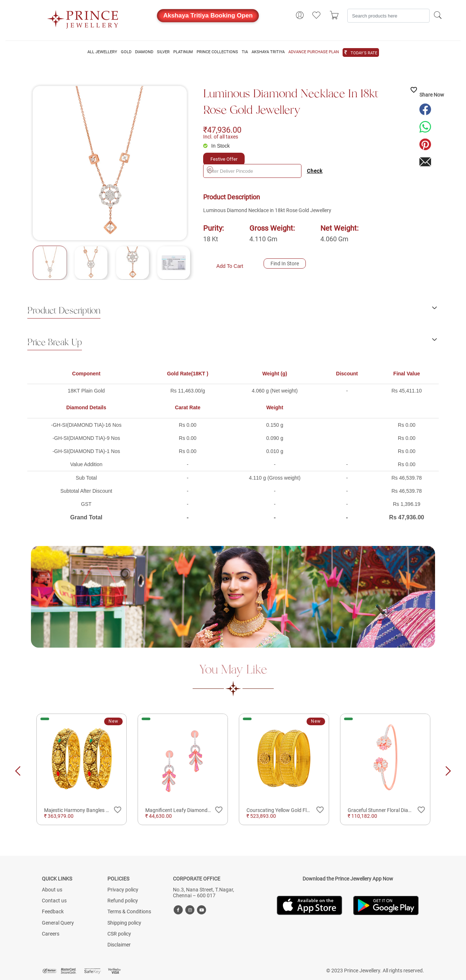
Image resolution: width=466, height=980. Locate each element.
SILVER (163, 52)
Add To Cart (230, 266)
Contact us (54, 901)
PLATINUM (183, 52)
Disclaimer (119, 945)
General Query (58, 923)
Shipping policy (124, 923)
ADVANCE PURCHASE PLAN (314, 52)
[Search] (388, 16)
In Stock (220, 146)
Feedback (53, 911)
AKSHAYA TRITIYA (268, 52)
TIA (245, 52)
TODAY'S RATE (364, 53)
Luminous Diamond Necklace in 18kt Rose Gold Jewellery (291, 102)
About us (52, 890)
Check (315, 171)
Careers (51, 934)
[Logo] (83, 17)
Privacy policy (123, 890)
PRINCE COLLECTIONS (217, 52)
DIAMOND (144, 52)
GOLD (126, 52)
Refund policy (123, 901)
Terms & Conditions (129, 911)
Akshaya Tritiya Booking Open (208, 15)
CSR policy (119, 934)
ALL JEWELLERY (102, 52)
